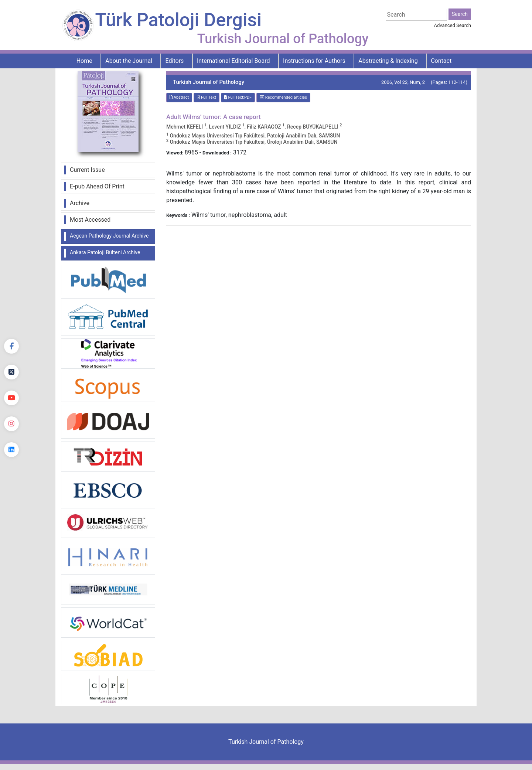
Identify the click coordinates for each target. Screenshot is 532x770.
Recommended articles (283, 97)
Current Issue (87, 170)
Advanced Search (453, 25)
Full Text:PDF (238, 97)
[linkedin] (11, 450)
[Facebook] (11, 346)
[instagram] (11, 424)
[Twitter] (11, 372)
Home (84, 61)
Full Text (207, 97)
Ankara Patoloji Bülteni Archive (105, 252)
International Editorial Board (233, 61)
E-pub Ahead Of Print (97, 186)
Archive (80, 203)
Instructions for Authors (314, 61)
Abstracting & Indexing (388, 61)
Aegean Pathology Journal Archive (109, 236)
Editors (175, 61)
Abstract (179, 97)
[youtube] (11, 398)
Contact (441, 61)
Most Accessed (90, 220)
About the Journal (129, 61)
